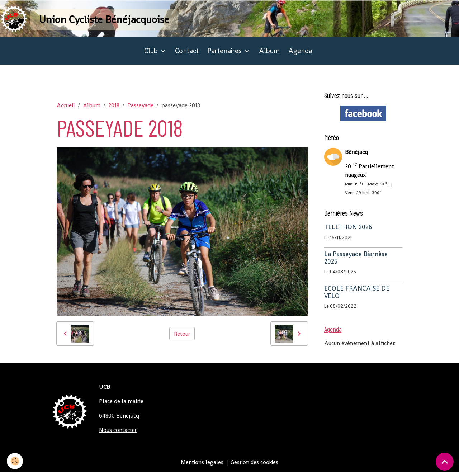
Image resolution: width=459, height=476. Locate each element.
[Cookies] (15, 461)
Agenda (300, 54)
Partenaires (225, 54)
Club (152, 54)
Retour (182, 337)
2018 (114, 109)
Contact (187, 54)
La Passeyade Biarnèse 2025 (356, 261)
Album (269, 54)
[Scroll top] (445, 462)
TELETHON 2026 (348, 231)
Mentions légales (201, 466)
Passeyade (140, 109)
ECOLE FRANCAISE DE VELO (357, 296)
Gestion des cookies (255, 466)
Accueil (66, 109)
